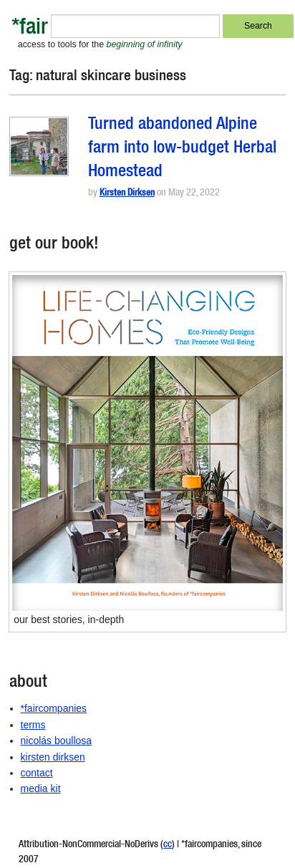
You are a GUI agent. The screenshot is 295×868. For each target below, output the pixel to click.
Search (258, 26)
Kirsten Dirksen (127, 194)
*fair (30, 29)
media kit (41, 789)
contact (37, 773)
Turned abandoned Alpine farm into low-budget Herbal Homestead (182, 149)
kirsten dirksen (53, 757)
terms (33, 725)
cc (168, 845)
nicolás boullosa (57, 741)
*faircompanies (54, 708)
